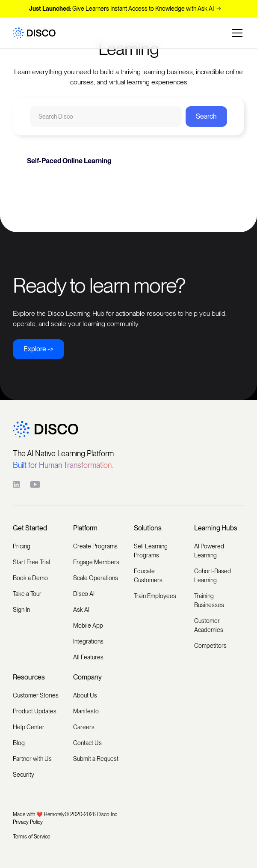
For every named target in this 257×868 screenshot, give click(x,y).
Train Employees (155, 596)
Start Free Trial (31, 562)
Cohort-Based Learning (213, 576)
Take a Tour (27, 594)
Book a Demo (30, 578)
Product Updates (35, 711)
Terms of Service (32, 837)
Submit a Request (96, 759)
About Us (85, 695)
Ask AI (81, 610)
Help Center (29, 727)
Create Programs (95, 546)
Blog (19, 743)
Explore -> (38, 349)
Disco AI (84, 594)
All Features (88, 657)
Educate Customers (148, 576)
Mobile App (88, 626)
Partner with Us (32, 759)
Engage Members (96, 562)
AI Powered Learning (209, 551)
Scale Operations (96, 578)
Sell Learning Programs (151, 551)
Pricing (22, 546)
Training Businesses (209, 600)
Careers (84, 727)
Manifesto (86, 711)
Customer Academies (209, 625)
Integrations (88, 641)
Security (24, 775)
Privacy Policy (28, 822)
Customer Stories (36, 695)
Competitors (210, 646)
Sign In (21, 610)
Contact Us (87, 743)
